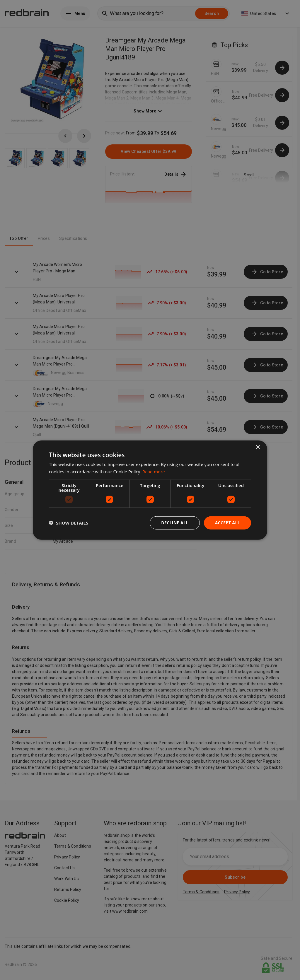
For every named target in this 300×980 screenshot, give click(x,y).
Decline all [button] (175, 523)
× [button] (258, 447)
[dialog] (150, 490)
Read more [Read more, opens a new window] (154, 472)
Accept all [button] (227, 523)
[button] (69, 523)
